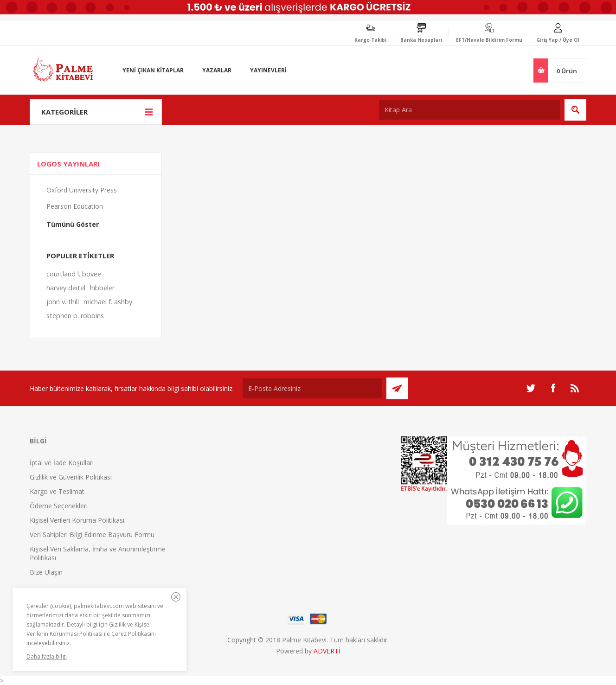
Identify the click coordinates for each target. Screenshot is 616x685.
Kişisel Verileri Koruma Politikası (77, 520)
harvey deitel (66, 288)
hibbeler (102, 288)
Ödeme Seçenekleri (59, 506)
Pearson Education (75, 206)
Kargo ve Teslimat (57, 491)
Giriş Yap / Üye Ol (558, 40)
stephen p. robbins (75, 316)
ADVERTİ (327, 651)
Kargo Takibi (370, 40)
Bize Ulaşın (46, 572)
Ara (575, 110)
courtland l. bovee (74, 274)
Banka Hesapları (421, 40)
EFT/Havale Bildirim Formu (489, 40)
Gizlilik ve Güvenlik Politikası (71, 477)
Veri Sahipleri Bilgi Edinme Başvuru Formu (92, 535)
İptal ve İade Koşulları (62, 463)
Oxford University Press (82, 190)
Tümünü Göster (73, 224)
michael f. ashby (108, 302)
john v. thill (63, 302)
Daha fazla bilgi (47, 656)
